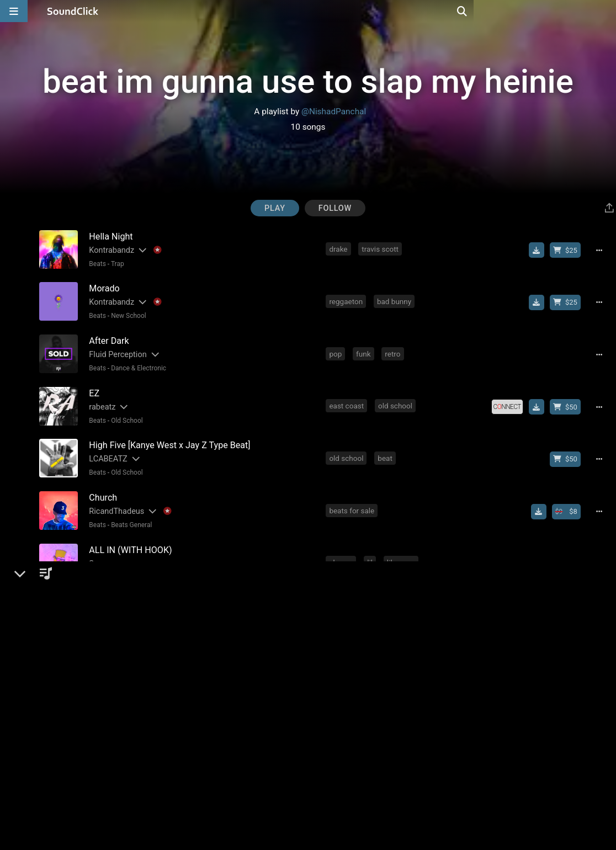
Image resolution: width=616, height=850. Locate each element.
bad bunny (395, 299)
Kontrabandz (110, 250)
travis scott (381, 249)
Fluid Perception (116, 350)
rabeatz (100, 400)
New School (127, 314)
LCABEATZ (106, 451)
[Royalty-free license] (510, 401)
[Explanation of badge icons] (155, 250)
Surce (97, 551)
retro (394, 349)
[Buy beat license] (569, 250)
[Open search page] (605, 11)
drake (339, 249)
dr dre (414, 701)
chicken (343, 651)
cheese (342, 550)
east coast (347, 400)
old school (396, 400)
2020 (407, 651)
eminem (376, 701)
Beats (96, 263)
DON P (99, 702)
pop (336, 349)
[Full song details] (603, 250)
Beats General (130, 514)
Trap (115, 263)
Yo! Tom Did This (117, 601)
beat (386, 450)
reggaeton (347, 299)
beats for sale (353, 500)
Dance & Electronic (137, 364)
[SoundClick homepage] (73, 11)
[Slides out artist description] (140, 250)
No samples (166, 565)
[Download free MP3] (540, 250)
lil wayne (402, 550)
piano (339, 701)
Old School (125, 414)
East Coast (125, 565)
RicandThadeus (115, 501)
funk (364, 349)
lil (371, 550)
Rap (115, 715)
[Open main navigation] (14, 11)
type (414, 601)
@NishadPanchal (334, 111)
